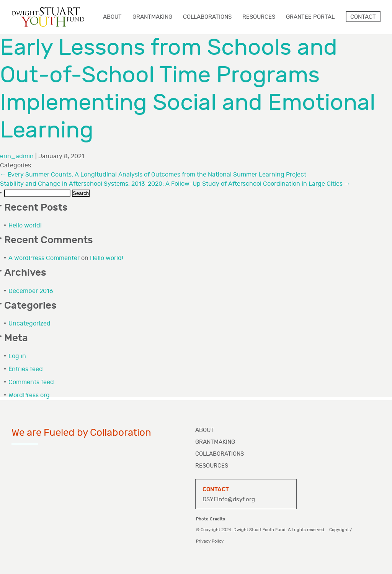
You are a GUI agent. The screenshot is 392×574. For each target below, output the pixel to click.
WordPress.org (29, 395)
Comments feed (31, 382)
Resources (212, 466)
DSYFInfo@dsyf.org (229, 500)
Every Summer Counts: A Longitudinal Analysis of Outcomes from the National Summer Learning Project (153, 175)
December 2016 (31, 291)
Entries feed (26, 369)
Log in (17, 356)
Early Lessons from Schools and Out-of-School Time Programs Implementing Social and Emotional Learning (188, 89)
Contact (363, 17)
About (205, 430)
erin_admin (17, 156)
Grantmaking (215, 442)
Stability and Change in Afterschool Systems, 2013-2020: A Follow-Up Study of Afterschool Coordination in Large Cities (175, 184)
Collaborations (220, 454)
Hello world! (25, 226)
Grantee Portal (310, 17)
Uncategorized (29, 324)
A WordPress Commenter (44, 258)
